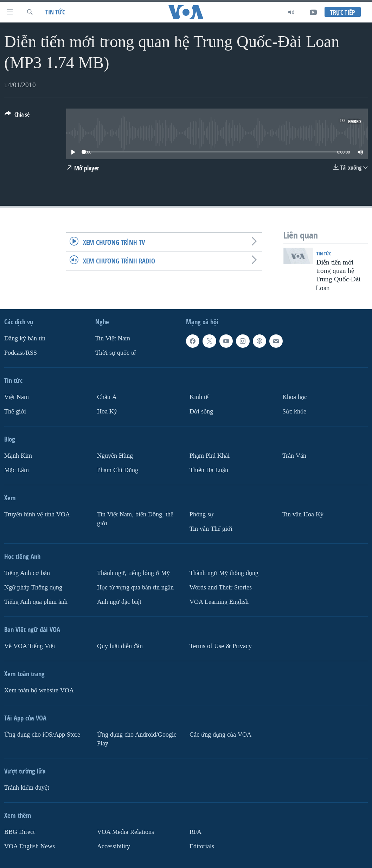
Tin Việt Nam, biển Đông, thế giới (135, 519)
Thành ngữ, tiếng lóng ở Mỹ (133, 573)
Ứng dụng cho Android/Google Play (137, 739)
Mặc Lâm (17, 470)
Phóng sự (201, 514)
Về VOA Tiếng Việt (30, 646)
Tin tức (55, 12)
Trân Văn (294, 456)
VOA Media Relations (126, 832)
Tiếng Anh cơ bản (27, 573)
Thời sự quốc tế (116, 353)
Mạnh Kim (18, 456)
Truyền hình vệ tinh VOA (37, 514)
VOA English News (30, 846)
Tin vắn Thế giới (211, 529)
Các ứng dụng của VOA (220, 735)
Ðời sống (201, 412)
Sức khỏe (294, 412)
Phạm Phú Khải (210, 456)
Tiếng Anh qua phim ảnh (36, 602)
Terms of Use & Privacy (221, 646)
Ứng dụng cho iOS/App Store (42, 735)
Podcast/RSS (21, 353)
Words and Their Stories (221, 588)
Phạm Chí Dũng (118, 470)
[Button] (17, 116)
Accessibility (114, 846)
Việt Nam (17, 397)
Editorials (202, 846)
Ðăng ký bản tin (25, 338)
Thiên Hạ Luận (209, 470)
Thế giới (15, 412)
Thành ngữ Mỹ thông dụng (224, 573)
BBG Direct (20, 832)
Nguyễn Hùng (115, 456)
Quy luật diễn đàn (120, 646)
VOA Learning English (219, 602)
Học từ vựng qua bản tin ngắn (135, 588)
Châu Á (107, 397)
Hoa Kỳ (107, 412)
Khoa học (295, 397)
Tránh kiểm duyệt (27, 788)
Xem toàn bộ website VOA (39, 690)
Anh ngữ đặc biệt (119, 602)
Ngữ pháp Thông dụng (33, 588)
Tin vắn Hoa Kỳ (303, 514)
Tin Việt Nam (113, 338)
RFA (195, 832)
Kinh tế (199, 397)
